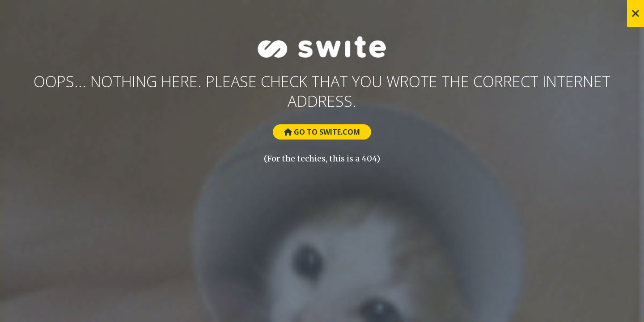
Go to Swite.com (322, 132)
